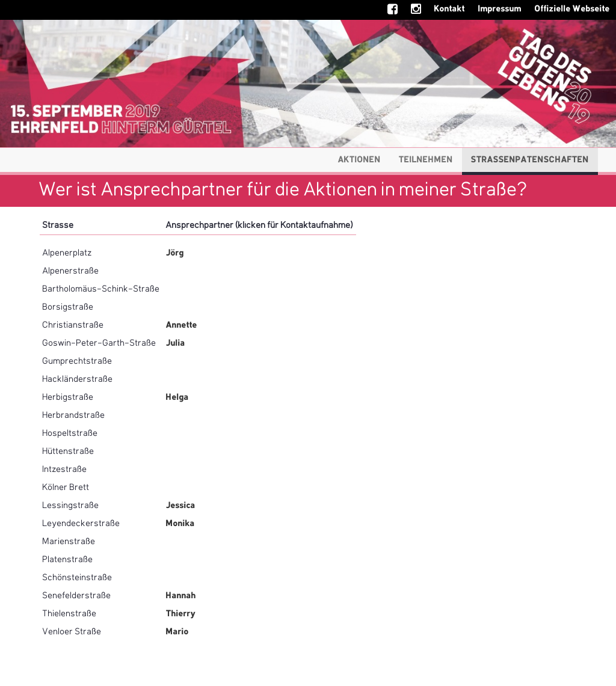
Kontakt (450, 9)
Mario (177, 632)
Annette (182, 325)
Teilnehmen (426, 160)
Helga (177, 397)
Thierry (181, 614)
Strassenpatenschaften (530, 160)
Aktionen (359, 160)
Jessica (181, 506)
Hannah (181, 596)
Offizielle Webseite (572, 9)
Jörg (175, 253)
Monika (180, 524)
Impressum (500, 9)
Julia (176, 343)
